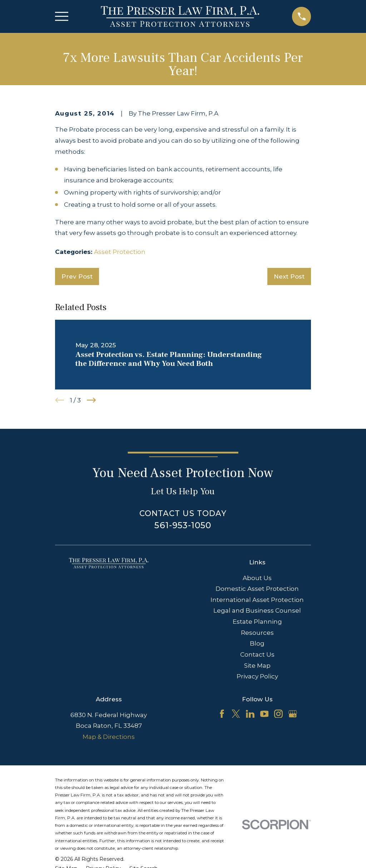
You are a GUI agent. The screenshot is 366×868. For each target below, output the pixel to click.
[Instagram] (278, 714)
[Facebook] (222, 714)
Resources (257, 633)
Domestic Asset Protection (257, 589)
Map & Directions (109, 737)
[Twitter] (236, 714)
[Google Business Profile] (293, 714)
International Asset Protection (257, 600)
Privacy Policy (257, 676)
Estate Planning (257, 622)
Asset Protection (120, 252)
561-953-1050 (183, 525)
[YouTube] (264, 714)
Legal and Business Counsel (257, 610)
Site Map (257, 666)
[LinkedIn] (250, 714)
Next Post (289, 276)
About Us (257, 578)
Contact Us (257, 654)
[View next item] (91, 400)
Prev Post (77, 276)
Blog (257, 643)
